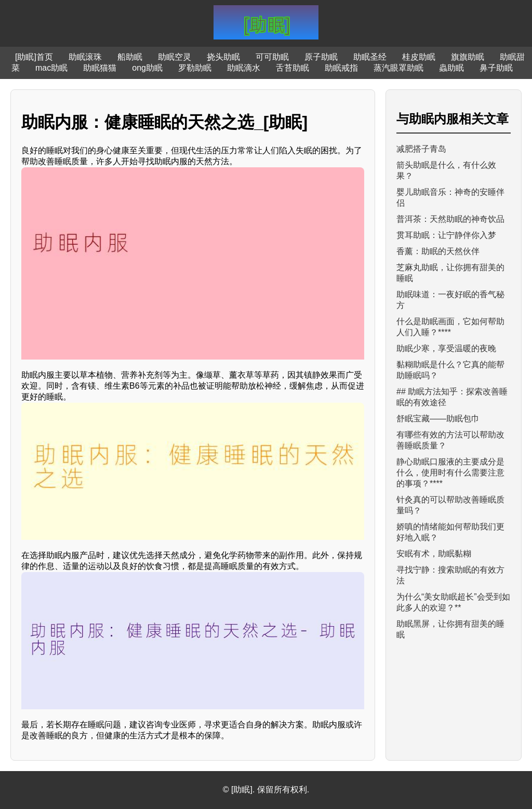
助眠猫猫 (100, 68)
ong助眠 (147, 68)
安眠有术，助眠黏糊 (434, 554)
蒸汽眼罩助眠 (398, 68)
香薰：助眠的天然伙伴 (438, 251)
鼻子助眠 (496, 68)
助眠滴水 (244, 68)
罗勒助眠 (195, 68)
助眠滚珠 (85, 57)
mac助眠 (51, 68)
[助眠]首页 (34, 57)
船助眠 (130, 57)
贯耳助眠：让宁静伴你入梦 (446, 235)
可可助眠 (272, 57)
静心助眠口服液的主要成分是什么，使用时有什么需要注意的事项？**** (450, 473)
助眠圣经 (370, 57)
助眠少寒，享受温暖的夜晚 (446, 348)
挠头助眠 (223, 57)
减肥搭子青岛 (421, 149)
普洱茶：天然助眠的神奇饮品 (450, 219)
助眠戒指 (341, 68)
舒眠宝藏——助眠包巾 (438, 419)
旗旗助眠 (468, 57)
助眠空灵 (175, 57)
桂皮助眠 (419, 57)
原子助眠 (321, 57)
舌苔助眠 (292, 68)
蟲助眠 (451, 68)
